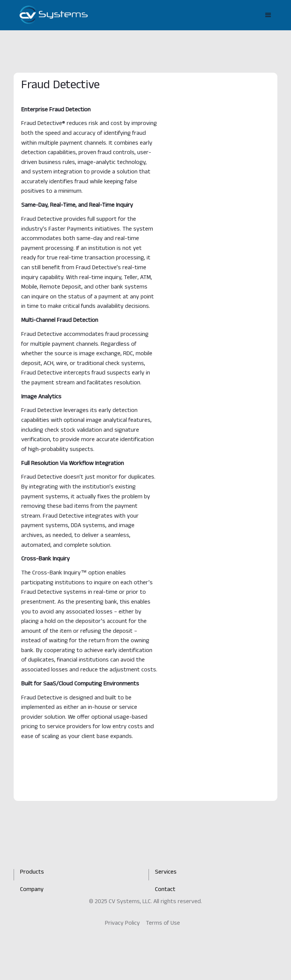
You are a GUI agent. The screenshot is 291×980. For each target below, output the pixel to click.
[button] (268, 15)
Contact (165, 890)
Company (32, 890)
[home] (54, 15)
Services (166, 873)
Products (32, 873)
